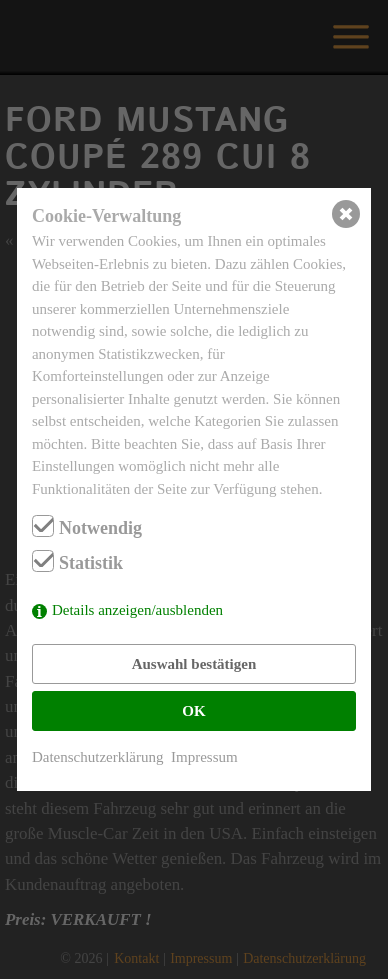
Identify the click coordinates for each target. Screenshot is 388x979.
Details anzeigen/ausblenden (137, 610)
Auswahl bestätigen (194, 664)
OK (193, 711)
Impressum (204, 757)
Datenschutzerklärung (98, 757)
